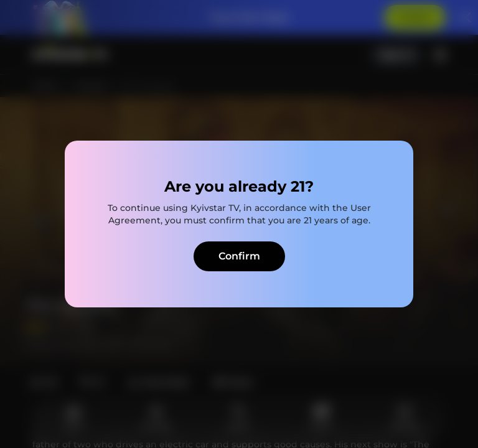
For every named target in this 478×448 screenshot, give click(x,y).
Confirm (239, 256)
